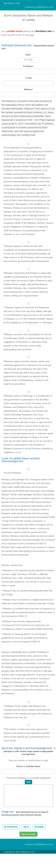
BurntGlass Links (12, 3)
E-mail (28, 78)
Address (28, 89)
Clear (28, 782)
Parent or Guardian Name (28, 766)
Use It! (26, 827)
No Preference (11, 827)
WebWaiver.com (45, 7)
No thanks (39, 827)
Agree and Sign (28, 834)
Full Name (28, 66)
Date (28, 55)
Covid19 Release (12, 473)
